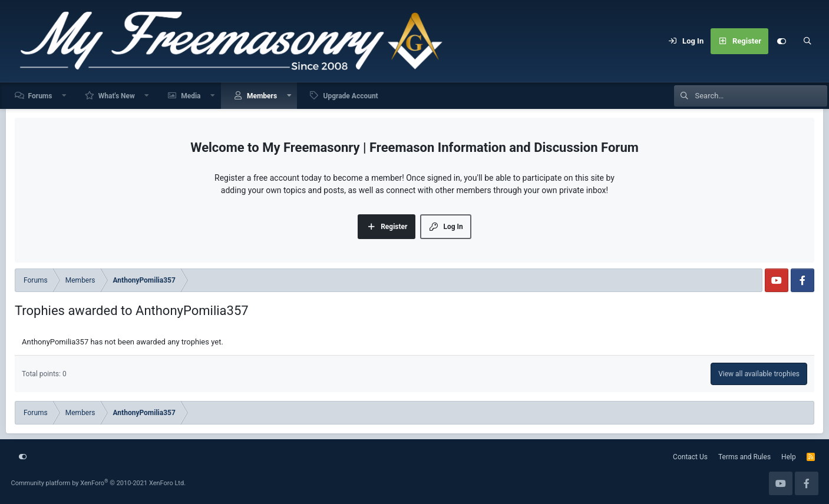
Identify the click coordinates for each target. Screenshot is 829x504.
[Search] (807, 41)
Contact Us (690, 457)
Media (191, 96)
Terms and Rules (744, 457)
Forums (40, 96)
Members (262, 96)
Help (789, 457)
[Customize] (781, 41)
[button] (64, 96)
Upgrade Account (350, 96)
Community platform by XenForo (99, 483)
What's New (117, 96)
